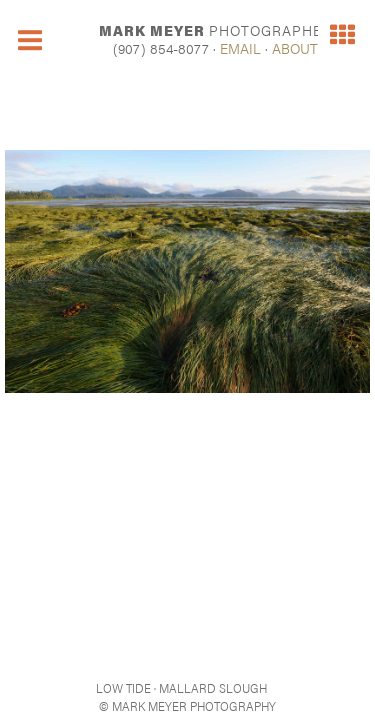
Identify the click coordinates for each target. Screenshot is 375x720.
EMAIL (240, 48)
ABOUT (295, 48)
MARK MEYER (215, 30)
